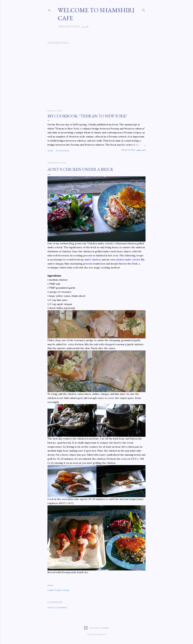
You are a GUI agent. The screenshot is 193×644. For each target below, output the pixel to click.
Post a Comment (57, 608)
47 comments (62, 151)
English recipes (62, 590)
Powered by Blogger (96, 628)
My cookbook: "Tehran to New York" (87, 116)
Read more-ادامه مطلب (134, 150)
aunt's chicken (92, 260)
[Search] (143, 9)
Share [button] (50, 151)
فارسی (84, 27)
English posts (68, 27)
